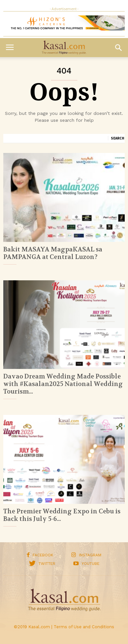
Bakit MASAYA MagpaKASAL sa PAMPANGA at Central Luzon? (53, 253)
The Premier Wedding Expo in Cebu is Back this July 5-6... (62, 515)
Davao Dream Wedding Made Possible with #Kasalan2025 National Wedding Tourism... (63, 384)
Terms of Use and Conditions (84, 627)
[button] (118, 48)
